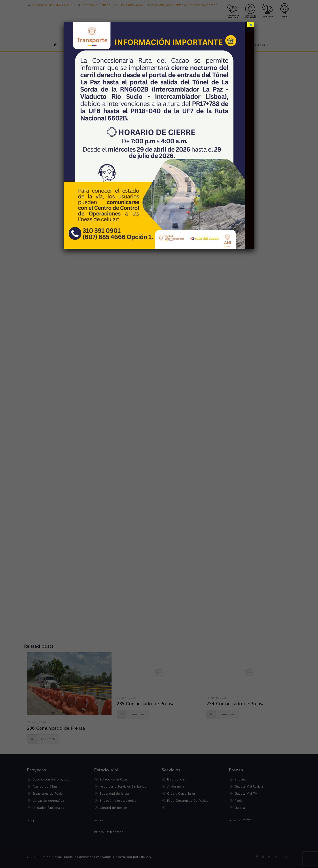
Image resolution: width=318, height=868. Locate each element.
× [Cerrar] (251, 25)
